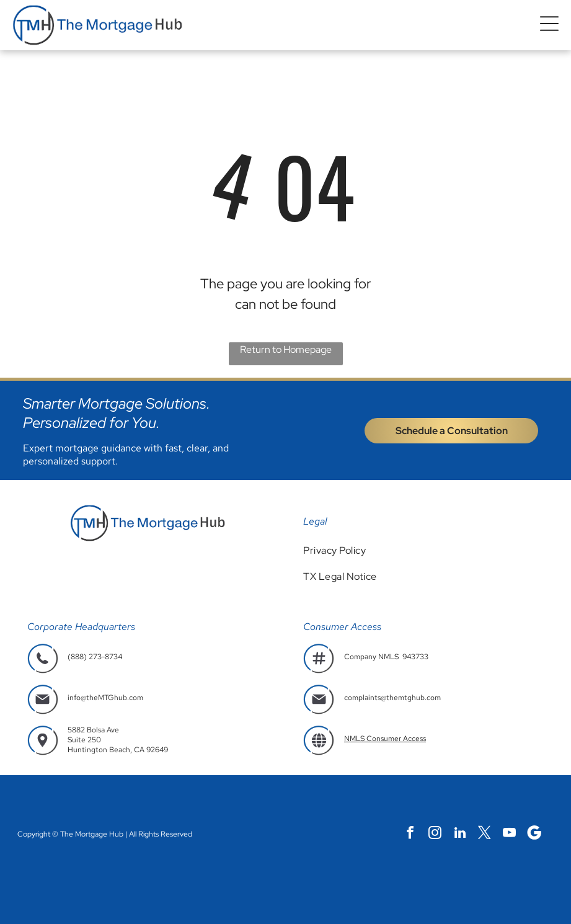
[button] (549, 25)
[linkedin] (460, 834)
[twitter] (485, 834)
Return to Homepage (286, 349)
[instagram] (435, 834)
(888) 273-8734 (95, 657)
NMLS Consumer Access (385, 739)
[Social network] (534, 834)
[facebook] (410, 834)
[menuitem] (423, 550)
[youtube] (509, 834)
